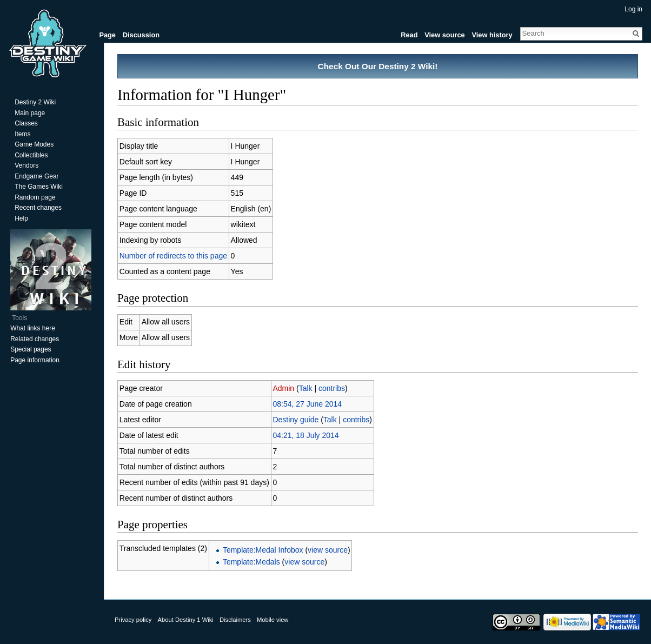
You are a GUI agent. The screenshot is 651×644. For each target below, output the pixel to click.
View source (444, 35)
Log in (633, 9)
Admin (283, 388)
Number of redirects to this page (173, 256)
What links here (33, 328)
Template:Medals (251, 562)
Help (21, 218)
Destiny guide (295, 420)
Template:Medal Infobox (263, 550)
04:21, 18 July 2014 (305, 435)
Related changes (35, 339)
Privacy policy (133, 620)
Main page (30, 113)
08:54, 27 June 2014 (307, 404)
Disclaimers (235, 620)
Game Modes (34, 144)
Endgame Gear (36, 176)
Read (409, 35)
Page (107, 35)
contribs (332, 388)
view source (328, 550)
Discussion (141, 35)
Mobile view (273, 620)
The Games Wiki (39, 187)
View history (492, 35)
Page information (35, 360)
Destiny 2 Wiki (35, 102)
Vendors (26, 165)
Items (22, 134)
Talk (306, 388)
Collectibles (31, 155)
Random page (35, 197)
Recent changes (38, 208)
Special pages (31, 349)
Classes (26, 123)
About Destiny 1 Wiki (186, 620)
